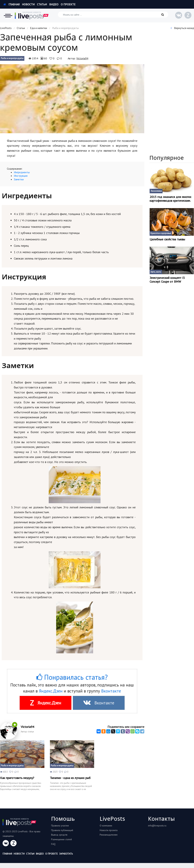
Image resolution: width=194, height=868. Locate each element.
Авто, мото (156, 272)
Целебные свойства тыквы (167, 239)
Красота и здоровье (161, 233)
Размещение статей (61, 839)
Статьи (42, 4)
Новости (28, 4)
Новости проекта (109, 830)
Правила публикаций (62, 830)
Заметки (19, 179)
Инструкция (21, 176)
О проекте (68, 4)
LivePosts (6, 28)
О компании (106, 826)
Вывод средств (59, 835)
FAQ (53, 844)
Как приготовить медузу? (17, 778)
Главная (11, 4)
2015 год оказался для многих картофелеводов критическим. (170, 199)
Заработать (66, 854)
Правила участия (60, 826)
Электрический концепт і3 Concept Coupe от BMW (167, 280)
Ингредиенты (22, 172)
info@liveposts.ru (157, 826)
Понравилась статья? (72, 677)
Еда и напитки (39, 28)
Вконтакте (111, 691)
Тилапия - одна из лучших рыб (70, 778)
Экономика (156, 191)
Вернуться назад (182, 28)
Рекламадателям (109, 835)
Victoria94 (82, 58)
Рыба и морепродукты (12, 58)
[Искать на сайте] (113, 15)
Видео (54, 4)
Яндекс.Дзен (51, 691)
